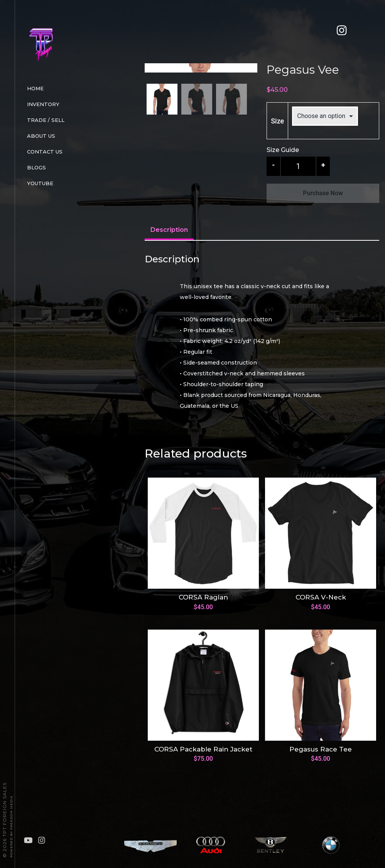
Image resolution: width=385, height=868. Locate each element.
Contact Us (45, 152)
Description (169, 250)
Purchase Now (323, 193)
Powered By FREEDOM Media (11, 827)
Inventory (43, 104)
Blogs (36, 167)
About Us (41, 136)
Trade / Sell (46, 120)
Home (35, 88)
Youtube (40, 183)
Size (277, 121)
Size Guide (283, 150)
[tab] (169, 251)
